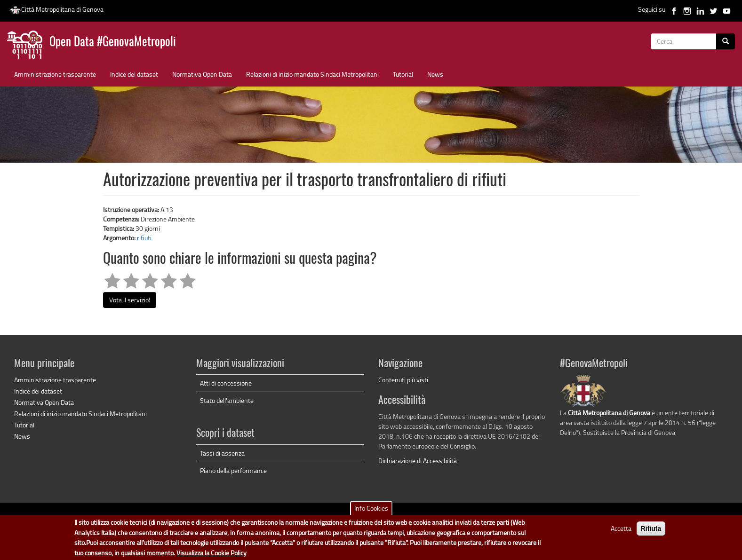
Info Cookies (371, 509)
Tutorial (403, 74)
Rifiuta (651, 529)
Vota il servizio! (130, 300)
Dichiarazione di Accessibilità (418, 461)
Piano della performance (233, 470)
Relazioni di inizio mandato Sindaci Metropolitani (312, 74)
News (435, 74)
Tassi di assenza (222, 453)
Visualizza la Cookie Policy (211, 553)
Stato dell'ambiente (227, 400)
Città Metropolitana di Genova (56, 9)
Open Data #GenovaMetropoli (113, 43)
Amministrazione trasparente (55, 74)
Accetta (621, 529)
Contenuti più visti (403, 380)
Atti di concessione (226, 383)
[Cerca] (726, 41)
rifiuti (144, 238)
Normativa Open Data (202, 74)
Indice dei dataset (134, 74)
